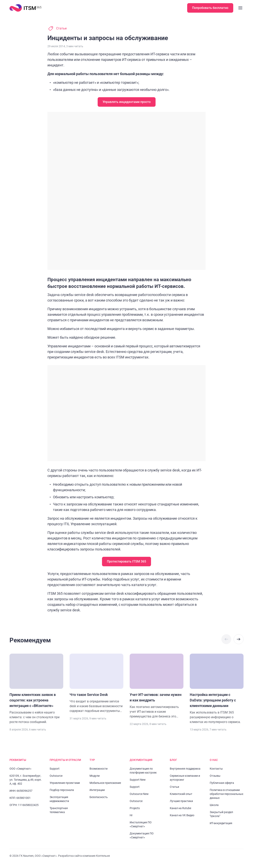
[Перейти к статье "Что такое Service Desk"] (96, 683)
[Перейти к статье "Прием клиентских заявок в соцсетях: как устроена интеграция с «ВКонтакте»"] (36, 689)
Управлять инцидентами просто (126, 102)
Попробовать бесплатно (211, 8)
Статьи (61, 28)
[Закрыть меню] (240, 8)
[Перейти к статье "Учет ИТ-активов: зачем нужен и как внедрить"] (157, 686)
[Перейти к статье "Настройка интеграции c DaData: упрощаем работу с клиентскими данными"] (217, 689)
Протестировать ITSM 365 (126, 561)
